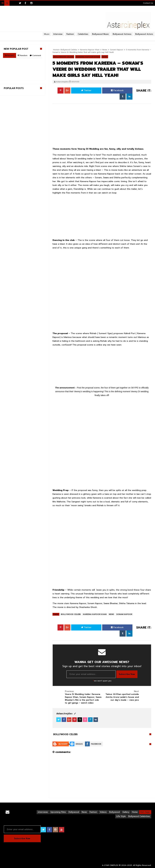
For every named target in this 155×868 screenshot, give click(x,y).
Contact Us (148, 3)
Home (135, 812)
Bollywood (115, 812)
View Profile (63, 714)
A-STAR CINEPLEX (110, 865)
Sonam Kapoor (117, 50)
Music (47, 34)
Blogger (63, 744)
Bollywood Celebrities (139, 816)
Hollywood (74, 812)
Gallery (126, 812)
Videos (103, 812)
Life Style (121, 816)
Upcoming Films (58, 812)
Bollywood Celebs (71, 614)
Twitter (86, 90)
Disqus (79, 744)
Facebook (117, 90)
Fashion (93, 812)
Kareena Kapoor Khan (95, 614)
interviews (43, 812)
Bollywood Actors (144, 34)
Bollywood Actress (122, 34)
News (111, 614)
